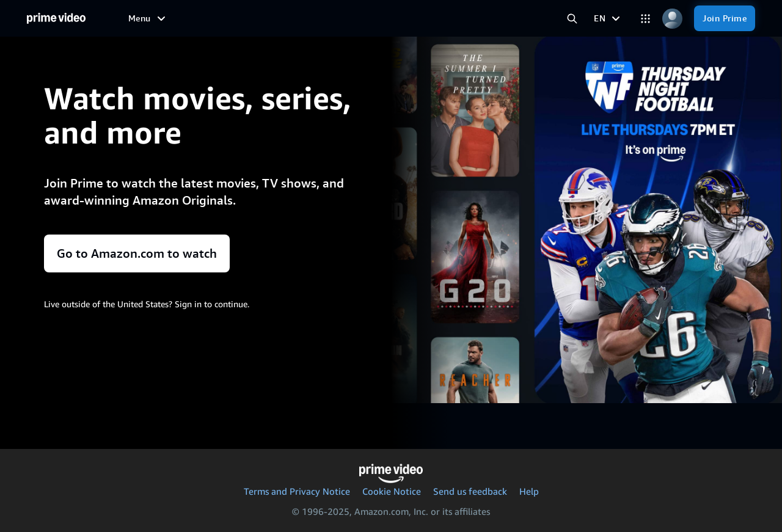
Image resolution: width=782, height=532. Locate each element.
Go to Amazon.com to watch (137, 253)
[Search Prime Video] (572, 18)
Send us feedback (470, 491)
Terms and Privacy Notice (297, 491)
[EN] (608, 18)
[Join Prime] (725, 18)
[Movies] (185, 18)
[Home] (56, 19)
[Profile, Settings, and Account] (672, 18)
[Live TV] (358, 18)
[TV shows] (245, 18)
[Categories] (645, 18)
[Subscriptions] (455, 18)
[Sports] (304, 18)
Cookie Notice (392, 491)
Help (529, 491)
